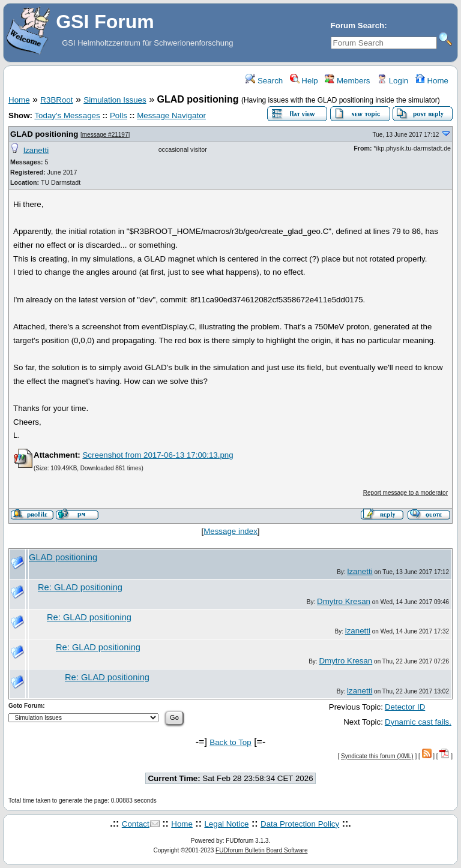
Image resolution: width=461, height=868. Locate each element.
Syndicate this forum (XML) (377, 756)
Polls (119, 115)
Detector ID (405, 707)
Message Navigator (171, 115)
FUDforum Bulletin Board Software (261, 850)
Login (393, 81)
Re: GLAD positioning (80, 587)
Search (264, 81)
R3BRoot (56, 100)
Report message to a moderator (405, 493)
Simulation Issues (115, 100)
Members (347, 81)
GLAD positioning (44, 134)
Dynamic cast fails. (418, 722)
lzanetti (36, 150)
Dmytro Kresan (344, 601)
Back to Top (230, 742)
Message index (230, 531)
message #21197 (105, 135)
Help (304, 81)
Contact (136, 824)
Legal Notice (226, 824)
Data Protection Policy (300, 824)
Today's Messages (67, 115)
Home (432, 81)
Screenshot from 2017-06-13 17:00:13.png (158, 455)
